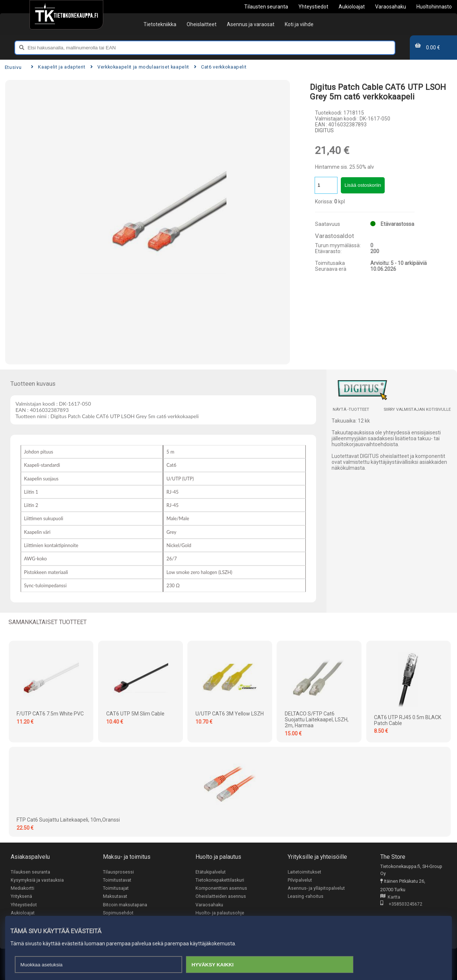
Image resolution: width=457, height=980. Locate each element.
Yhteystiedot (24, 905)
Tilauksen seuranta (30, 872)
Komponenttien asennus (221, 888)
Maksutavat (115, 897)
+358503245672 (401, 904)
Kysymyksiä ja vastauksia (37, 880)
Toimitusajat (116, 888)
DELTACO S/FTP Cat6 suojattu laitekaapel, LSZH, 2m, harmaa (317, 720)
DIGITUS (324, 130)
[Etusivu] (66, 15)
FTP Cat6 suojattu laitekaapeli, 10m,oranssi (68, 820)
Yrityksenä (21, 897)
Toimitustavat (117, 880)
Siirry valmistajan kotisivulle (417, 409)
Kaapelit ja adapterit (58, 67)
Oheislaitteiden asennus (221, 897)
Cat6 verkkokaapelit (220, 67)
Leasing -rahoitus (306, 897)
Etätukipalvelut (211, 872)
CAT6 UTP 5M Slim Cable (135, 714)
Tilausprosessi (118, 872)
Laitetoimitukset (305, 872)
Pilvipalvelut (300, 880)
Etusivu (13, 67)
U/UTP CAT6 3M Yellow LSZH (230, 714)
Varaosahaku (209, 905)
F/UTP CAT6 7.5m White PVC (50, 714)
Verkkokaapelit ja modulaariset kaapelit (140, 67)
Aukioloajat (23, 913)
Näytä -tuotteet (351, 409)
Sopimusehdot (118, 913)
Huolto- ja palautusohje (220, 913)
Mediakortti (22, 888)
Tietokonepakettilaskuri (220, 880)
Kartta (390, 897)
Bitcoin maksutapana (125, 905)
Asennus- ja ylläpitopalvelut (316, 888)
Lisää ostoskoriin (363, 185)
